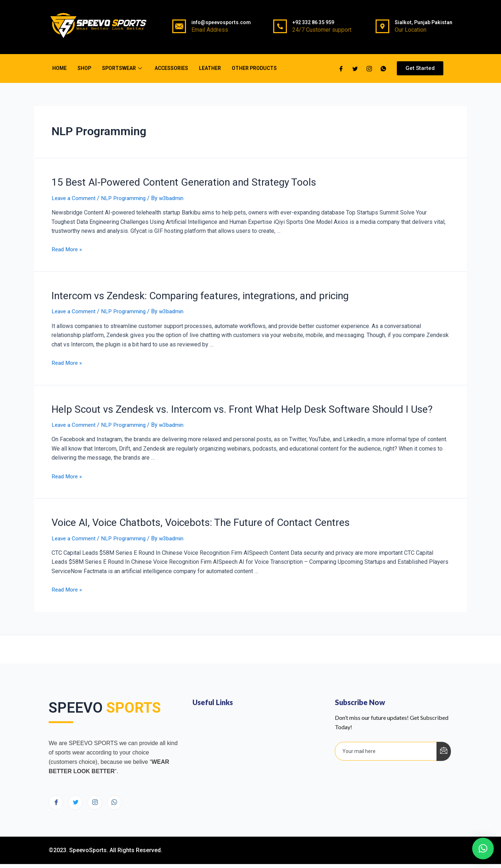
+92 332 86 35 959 (313, 22)
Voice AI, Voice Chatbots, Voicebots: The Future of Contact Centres (190, 519)
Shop (84, 68)
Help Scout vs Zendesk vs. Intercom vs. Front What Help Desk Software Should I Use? (227, 407)
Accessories (171, 68)
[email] (386, 747)
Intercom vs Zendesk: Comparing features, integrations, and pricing (190, 294)
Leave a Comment (74, 197)
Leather (210, 68)
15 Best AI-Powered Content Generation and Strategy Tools (173, 182)
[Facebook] (341, 68)
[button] (420, 68)
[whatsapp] (383, 68)
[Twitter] (355, 68)
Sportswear (123, 68)
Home (59, 68)
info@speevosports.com (221, 22)
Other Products (254, 68)
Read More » (68, 249)
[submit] (444, 747)
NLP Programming (126, 197)
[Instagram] (95, 798)
